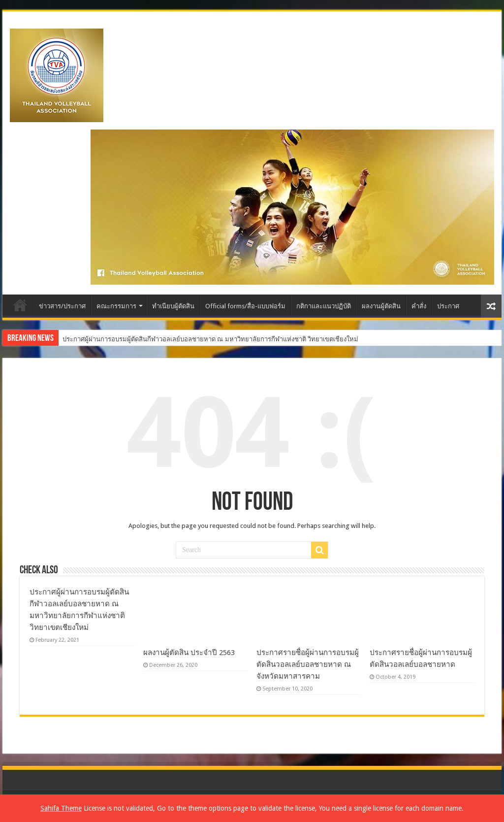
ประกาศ (448, 306)
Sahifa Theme (61, 808)
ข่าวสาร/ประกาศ (62, 306)
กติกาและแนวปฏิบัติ (324, 306)
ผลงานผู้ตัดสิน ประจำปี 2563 (189, 653)
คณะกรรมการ (116, 306)
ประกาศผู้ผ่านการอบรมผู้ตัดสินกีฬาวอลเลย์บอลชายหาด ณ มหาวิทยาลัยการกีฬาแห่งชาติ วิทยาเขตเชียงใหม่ (210, 339)
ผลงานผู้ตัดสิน (381, 306)
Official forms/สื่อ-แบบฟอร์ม (245, 306)
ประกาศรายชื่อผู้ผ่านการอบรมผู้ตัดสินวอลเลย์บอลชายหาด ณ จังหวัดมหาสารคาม (308, 664)
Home (20, 305)
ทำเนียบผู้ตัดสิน (173, 306)
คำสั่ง (419, 306)
